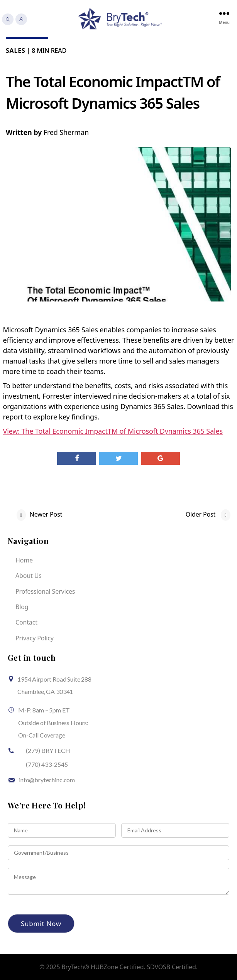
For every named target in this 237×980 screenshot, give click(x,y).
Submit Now (41, 924)
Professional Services (45, 591)
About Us (29, 576)
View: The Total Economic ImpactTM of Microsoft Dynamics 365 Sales (113, 431)
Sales (16, 51)
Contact (26, 622)
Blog (22, 607)
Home (24, 560)
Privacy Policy (35, 638)
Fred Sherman (66, 132)
